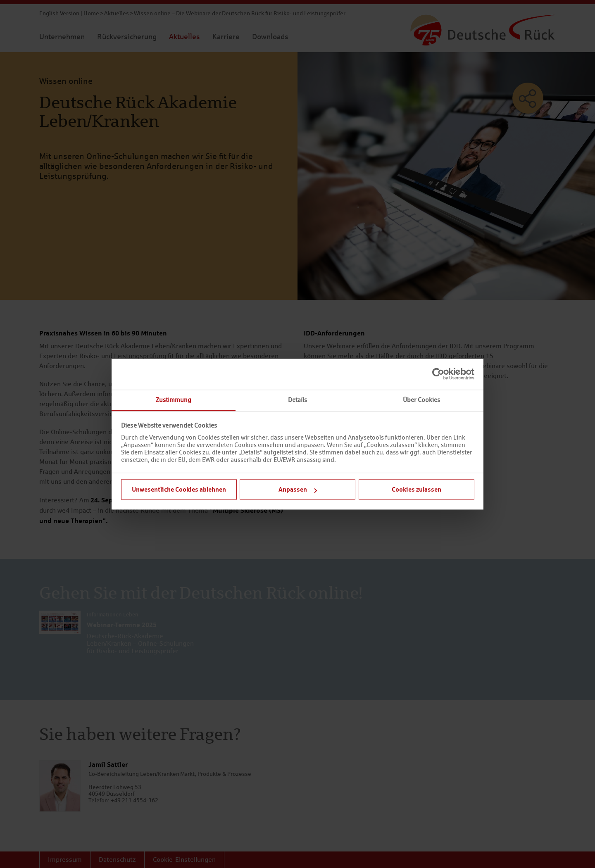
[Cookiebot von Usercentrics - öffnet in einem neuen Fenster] (438, 374)
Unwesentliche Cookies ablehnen (179, 489)
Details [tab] (297, 400)
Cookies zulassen (416, 489)
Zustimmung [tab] (174, 400)
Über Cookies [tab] (421, 400)
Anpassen (298, 489)
